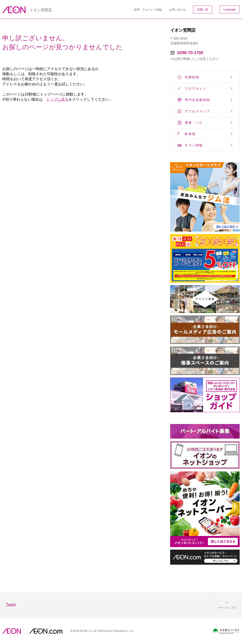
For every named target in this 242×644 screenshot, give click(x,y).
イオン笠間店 (41, 10)
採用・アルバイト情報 (148, 10)
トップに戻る (57, 99)
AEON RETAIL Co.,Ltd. (85, 631)
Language (230, 9)
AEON (12, 631)
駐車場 (190, 134)
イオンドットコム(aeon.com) (46, 631)
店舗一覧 (203, 9)
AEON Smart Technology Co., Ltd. (116, 631)
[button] (223, 605)
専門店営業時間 (197, 100)
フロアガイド (196, 89)
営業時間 (192, 77)
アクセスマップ (197, 111)
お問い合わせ (177, 10)
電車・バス (194, 123)
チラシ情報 (194, 145)
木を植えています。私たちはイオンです (226, 631)
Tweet (11, 605)
